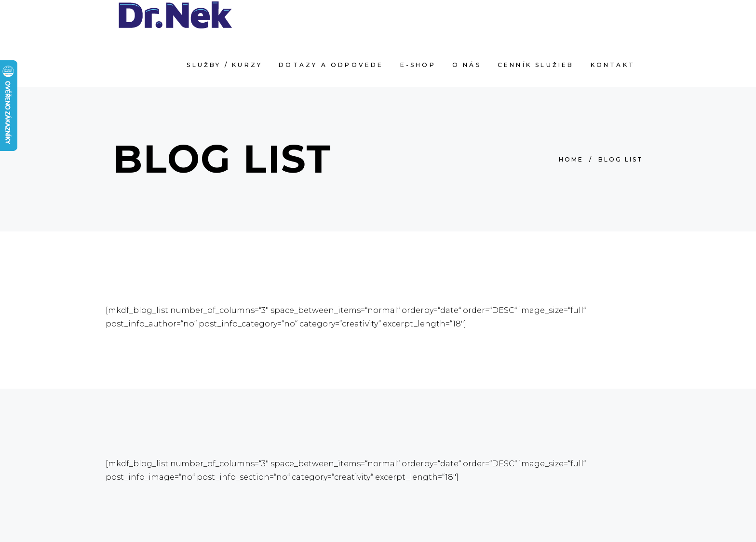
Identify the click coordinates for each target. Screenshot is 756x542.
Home (571, 159)
